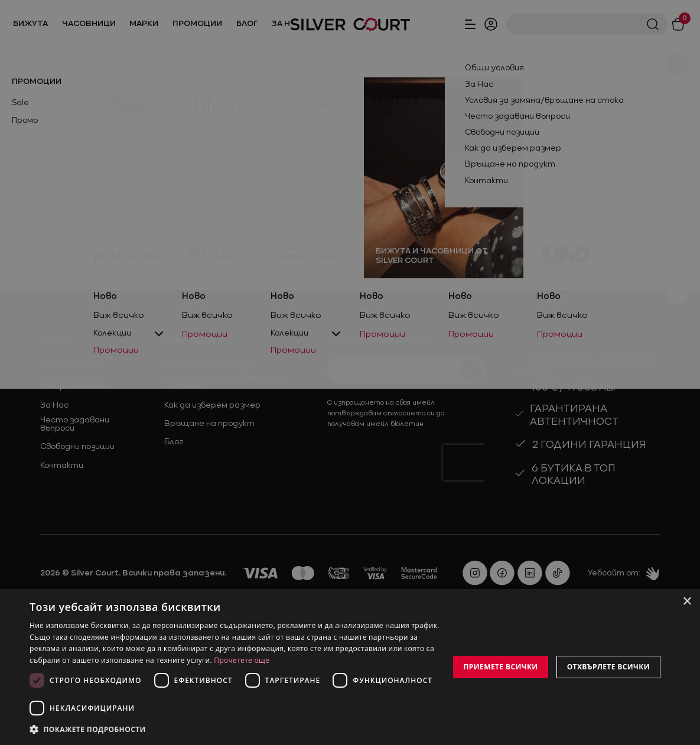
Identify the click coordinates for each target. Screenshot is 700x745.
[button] (236, 729)
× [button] (687, 602)
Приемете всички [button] (500, 667)
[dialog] (350, 667)
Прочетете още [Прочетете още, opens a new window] (242, 660)
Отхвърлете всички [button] (608, 667)
